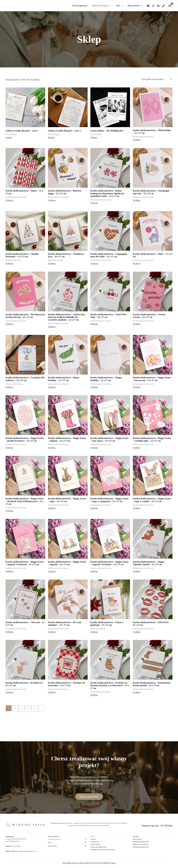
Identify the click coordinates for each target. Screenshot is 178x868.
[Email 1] (158, 6)
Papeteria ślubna (102, 6)
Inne (120, 6)
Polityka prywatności (141, 847)
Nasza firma (135, 6)
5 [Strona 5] (35, 708)
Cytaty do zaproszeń (98, 847)
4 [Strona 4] (28, 708)
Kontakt (136, 836)
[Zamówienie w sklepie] (156, 79)
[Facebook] (148, 6)
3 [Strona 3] (22, 708)
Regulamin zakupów (141, 842)
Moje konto (95, 842)
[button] (68, 839)
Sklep (93, 836)
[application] (110, 6)
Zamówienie (95, 844)
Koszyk (93, 839)
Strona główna (80, 5)
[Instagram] (153, 6)
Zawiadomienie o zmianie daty (102, 850)
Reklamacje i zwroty (140, 844)
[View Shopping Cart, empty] (170, 6)
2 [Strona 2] (15, 708)
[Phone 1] (163, 6)
